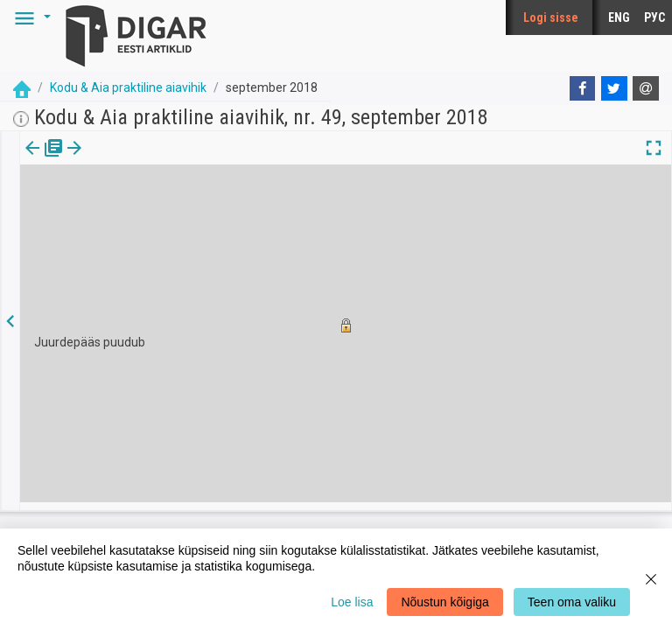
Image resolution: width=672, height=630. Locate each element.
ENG (619, 17)
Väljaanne (44, 160)
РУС (654, 17)
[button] (30, 17)
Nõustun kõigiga (444, 602)
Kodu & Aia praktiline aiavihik (128, 87)
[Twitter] (614, 88)
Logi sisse (551, 17)
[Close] (651, 579)
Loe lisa (352, 602)
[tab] (44, 161)
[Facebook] (583, 88)
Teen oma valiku (572, 602)
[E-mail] (646, 88)
